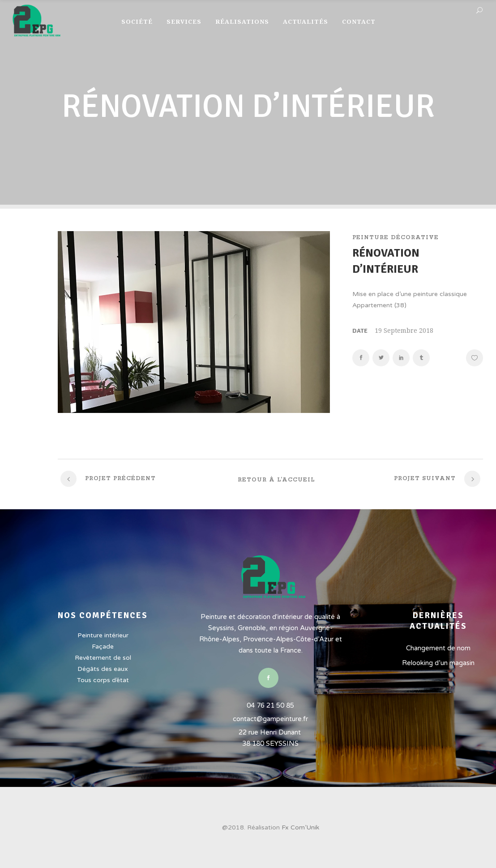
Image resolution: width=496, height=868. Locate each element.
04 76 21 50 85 (270, 705)
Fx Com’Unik (300, 827)
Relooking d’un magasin (438, 663)
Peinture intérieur (103, 635)
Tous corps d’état (103, 680)
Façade (103, 647)
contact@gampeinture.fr (270, 719)
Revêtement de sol (103, 658)
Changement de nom (438, 648)
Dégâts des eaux (103, 669)
